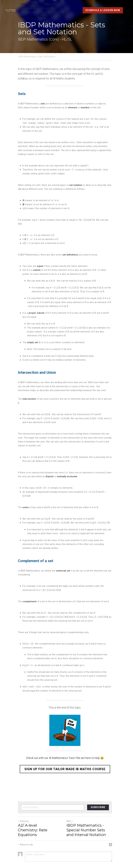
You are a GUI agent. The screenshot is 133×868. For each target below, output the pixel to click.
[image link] (12, 10)
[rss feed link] (114, 833)
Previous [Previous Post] (23, 809)
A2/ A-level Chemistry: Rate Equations (33, 818)
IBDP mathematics (30, 378)
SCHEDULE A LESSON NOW (102, 10)
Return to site (25, 833)
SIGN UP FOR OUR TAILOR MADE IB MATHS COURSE (66, 757)
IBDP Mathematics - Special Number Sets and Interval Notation (91, 818)
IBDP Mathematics (47, 69)
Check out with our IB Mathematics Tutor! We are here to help (65, 746)
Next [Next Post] (71, 809)
